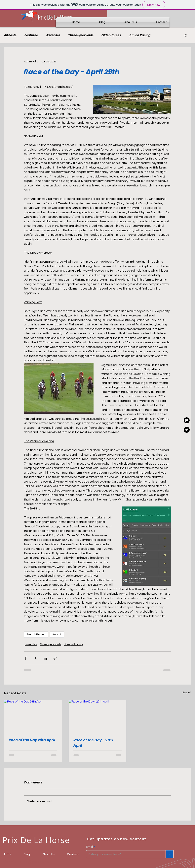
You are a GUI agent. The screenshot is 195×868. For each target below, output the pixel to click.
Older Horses (111, 35)
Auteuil (57, 634)
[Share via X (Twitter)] (36, 658)
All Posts (10, 35)
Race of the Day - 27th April (93, 743)
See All (187, 693)
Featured (31, 35)
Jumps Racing (140, 35)
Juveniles (53, 35)
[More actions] (169, 62)
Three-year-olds (81, 35)
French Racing (36, 634)
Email (90, 847)
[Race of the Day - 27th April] (98, 716)
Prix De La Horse (55, 17)
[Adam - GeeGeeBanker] (187, 430)
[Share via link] (55, 658)
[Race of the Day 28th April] (33, 716)
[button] (186, 35)
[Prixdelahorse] (187, 420)
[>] (170, 854)
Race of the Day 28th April (32, 740)
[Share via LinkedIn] (45, 658)
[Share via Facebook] (26, 658)
